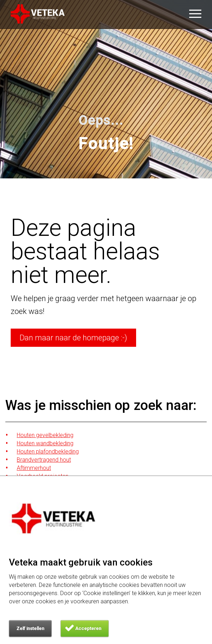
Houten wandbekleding (45, 443)
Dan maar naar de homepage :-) (73, 338)
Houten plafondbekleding (48, 452)
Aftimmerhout (34, 468)
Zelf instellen (30, 628)
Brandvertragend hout (44, 460)
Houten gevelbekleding (45, 435)
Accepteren (88, 628)
